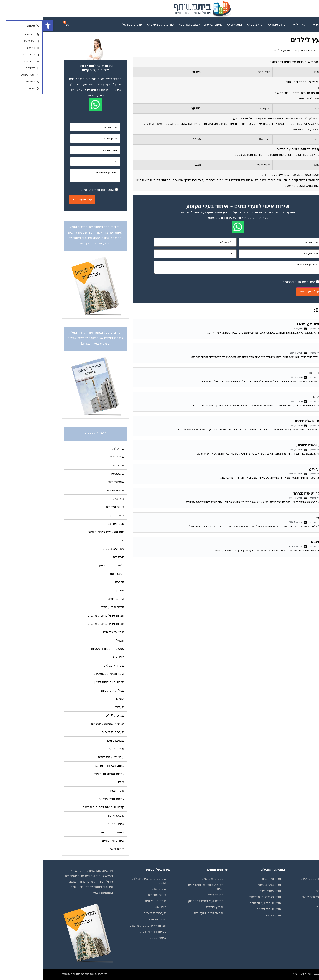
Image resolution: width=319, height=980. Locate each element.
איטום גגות (117, 889)
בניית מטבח (288, 349)
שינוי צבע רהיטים (283, 397)
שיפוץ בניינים (172, 907)
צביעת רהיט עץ (285, 518)
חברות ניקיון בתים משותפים (105, 925)
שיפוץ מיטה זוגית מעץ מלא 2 (275, 324)
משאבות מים (115, 919)
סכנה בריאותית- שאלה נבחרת (274, 421)
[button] (5, 26)
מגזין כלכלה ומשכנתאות (223, 897)
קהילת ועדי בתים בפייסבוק (163, 901)
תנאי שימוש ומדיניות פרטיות (277, 879)
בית (293, 885)
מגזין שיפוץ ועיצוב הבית (223, 903)
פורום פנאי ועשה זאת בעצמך (271, 50)
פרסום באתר (287, 913)
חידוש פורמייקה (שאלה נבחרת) (273, 494)
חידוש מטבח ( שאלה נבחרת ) (275, 445)
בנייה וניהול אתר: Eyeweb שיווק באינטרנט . (274, 974)
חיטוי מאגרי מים (113, 901)
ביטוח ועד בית (114, 895)
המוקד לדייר (173, 895)
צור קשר (290, 932)
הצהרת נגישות (286, 925)
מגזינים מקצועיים (285, 891)
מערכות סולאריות (112, 913)
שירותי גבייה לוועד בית (166, 913)
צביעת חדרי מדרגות (111, 932)
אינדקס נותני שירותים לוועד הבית (278, 899)
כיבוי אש (118, 907)
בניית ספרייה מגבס (282, 542)
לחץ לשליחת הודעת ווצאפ (183, 218)
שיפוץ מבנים (115, 938)
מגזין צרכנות (230, 915)
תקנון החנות (288, 919)
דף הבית (295, 50)
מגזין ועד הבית (229, 879)
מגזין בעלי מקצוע (227, 885)
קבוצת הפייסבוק (285, 907)
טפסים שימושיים (170, 879)
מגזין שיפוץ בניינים (226, 909)
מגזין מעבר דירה (228, 891)
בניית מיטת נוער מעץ (281, 469)
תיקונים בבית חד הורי (281, 373)
